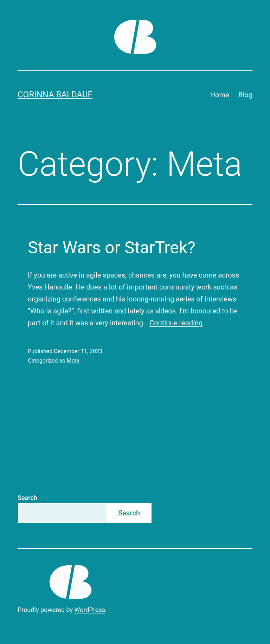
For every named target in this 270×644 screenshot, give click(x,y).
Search (27, 498)
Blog (245, 95)
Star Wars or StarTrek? (112, 248)
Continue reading (176, 323)
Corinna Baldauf (55, 95)
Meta (73, 361)
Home (220, 95)
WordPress (90, 610)
